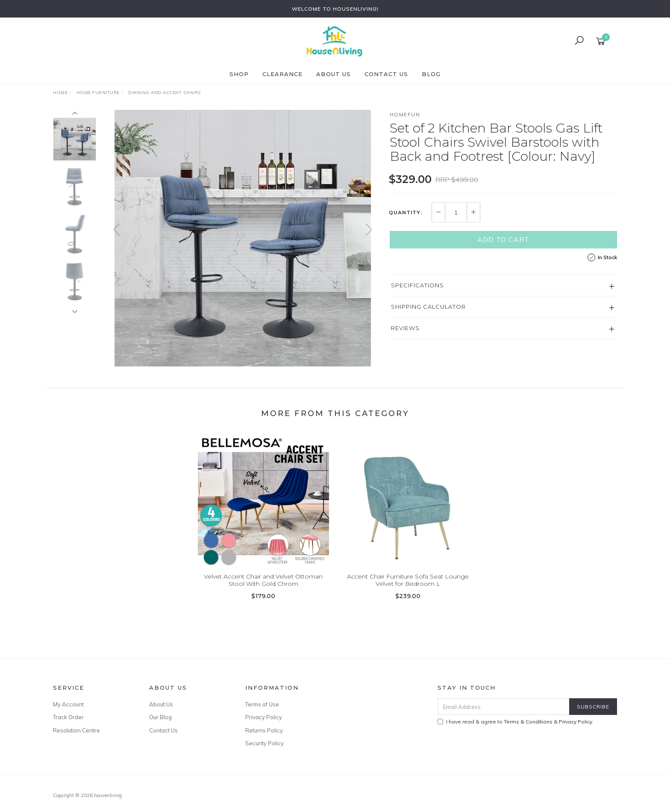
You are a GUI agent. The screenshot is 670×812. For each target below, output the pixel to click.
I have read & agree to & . (516, 722)
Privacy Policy (264, 717)
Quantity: (406, 213)
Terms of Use (262, 704)
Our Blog (160, 717)
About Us (334, 74)
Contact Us (386, 74)
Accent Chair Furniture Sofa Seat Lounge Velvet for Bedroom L (408, 586)
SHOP (239, 74)
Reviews (405, 328)
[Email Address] (504, 707)
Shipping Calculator (428, 307)
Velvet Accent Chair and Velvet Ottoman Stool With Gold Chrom (263, 586)
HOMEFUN (405, 114)
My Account (68, 704)
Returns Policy (264, 730)
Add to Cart (503, 239)
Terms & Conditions (528, 722)
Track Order (68, 717)
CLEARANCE (282, 74)
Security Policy (264, 743)
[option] (243, 238)
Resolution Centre (76, 730)
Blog (431, 74)
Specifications (417, 285)
